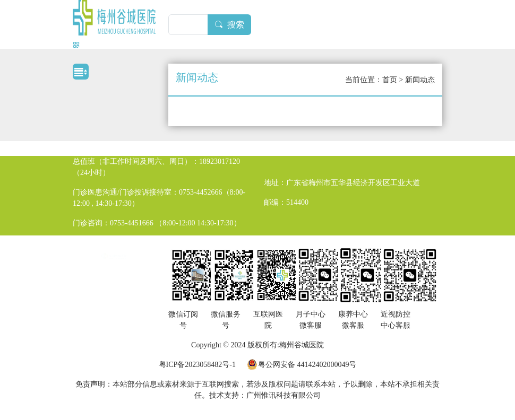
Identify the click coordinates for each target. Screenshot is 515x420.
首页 (390, 80)
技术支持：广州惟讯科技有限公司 (265, 395)
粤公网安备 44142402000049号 (307, 365)
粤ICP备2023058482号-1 (197, 365)
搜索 (229, 25)
